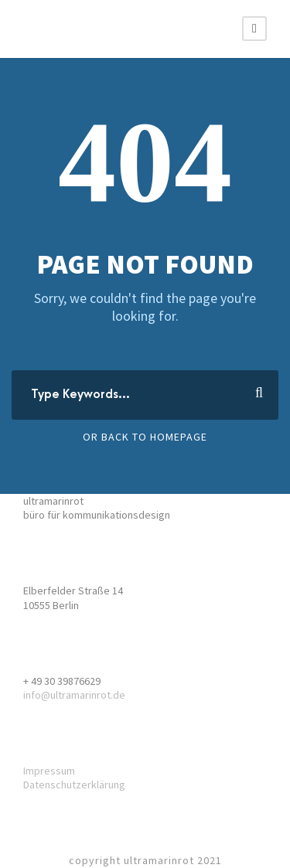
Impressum (49, 771)
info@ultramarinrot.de (74, 695)
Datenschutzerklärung (74, 785)
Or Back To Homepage (145, 437)
